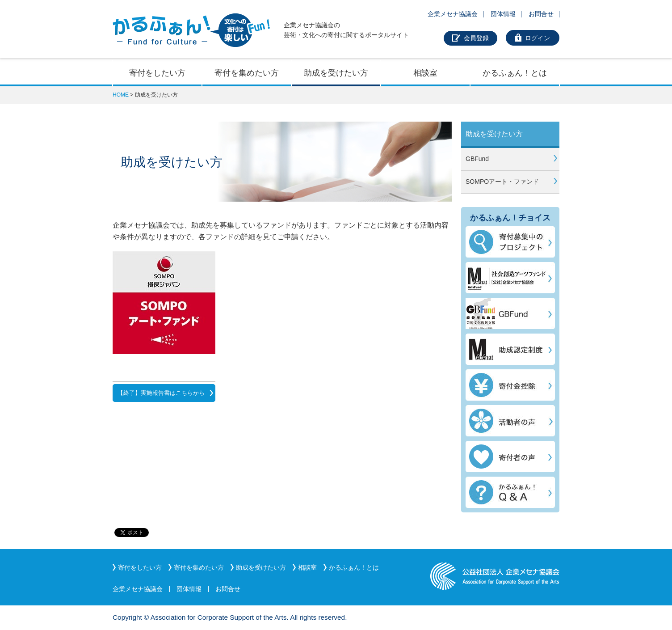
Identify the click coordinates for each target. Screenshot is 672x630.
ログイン (538, 38)
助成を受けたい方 (336, 73)
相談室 (425, 73)
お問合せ (541, 14)
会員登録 (476, 38)
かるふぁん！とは (515, 73)
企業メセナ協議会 (453, 14)
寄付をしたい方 (157, 73)
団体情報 (503, 14)
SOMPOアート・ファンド (502, 182)
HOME (121, 95)
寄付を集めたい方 (247, 73)
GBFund (477, 159)
